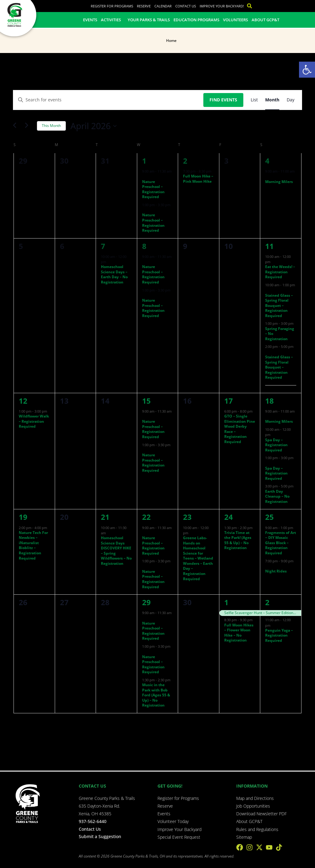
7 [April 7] (103, 246)
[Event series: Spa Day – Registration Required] (273, 435)
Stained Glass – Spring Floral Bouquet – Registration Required (279, 306)
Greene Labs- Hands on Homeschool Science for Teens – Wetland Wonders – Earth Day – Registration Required (198, 558)
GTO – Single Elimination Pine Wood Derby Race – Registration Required (240, 429)
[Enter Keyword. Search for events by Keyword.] (108, 100)
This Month (51, 126)
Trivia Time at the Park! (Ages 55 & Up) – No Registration (238, 540)
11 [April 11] (269, 246)
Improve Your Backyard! (222, 6)
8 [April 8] (144, 246)
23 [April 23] (187, 517)
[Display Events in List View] (254, 100)
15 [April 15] (146, 401)
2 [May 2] (267, 602)
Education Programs (196, 20)
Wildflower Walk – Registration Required (34, 421)
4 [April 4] (267, 161)
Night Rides (276, 571)
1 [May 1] (226, 602)
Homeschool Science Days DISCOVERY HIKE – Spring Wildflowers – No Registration (116, 551)
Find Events (223, 100)
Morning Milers (279, 182)
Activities (112, 20)
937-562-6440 (93, 821)
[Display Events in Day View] (291, 100)
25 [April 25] (269, 517)
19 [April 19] (23, 517)
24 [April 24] (229, 517)
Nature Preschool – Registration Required (153, 189)
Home (171, 41)
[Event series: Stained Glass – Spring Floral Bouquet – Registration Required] (267, 290)
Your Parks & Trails (149, 20)
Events (90, 20)
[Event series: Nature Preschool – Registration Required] (144, 176)
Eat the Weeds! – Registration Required (280, 272)
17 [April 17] (229, 401)
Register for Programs (112, 6)
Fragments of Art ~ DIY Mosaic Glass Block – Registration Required (281, 543)
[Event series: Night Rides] (267, 566)
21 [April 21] (105, 517)
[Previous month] (17, 126)
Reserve (144, 6)
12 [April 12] (23, 401)
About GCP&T (265, 20)
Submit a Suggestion (100, 836)
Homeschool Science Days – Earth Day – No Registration (114, 274)
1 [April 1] (144, 161)
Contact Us (186, 6)
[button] (307, 70)
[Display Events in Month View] (272, 100)
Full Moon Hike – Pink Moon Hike (198, 179)
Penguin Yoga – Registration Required (279, 635)
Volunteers (235, 20)
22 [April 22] (146, 517)
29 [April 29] (146, 602)
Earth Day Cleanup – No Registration (277, 496)
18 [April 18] (269, 401)
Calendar (163, 6)
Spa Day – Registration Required (276, 445)
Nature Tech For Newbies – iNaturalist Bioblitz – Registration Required (33, 545)
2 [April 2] (185, 161)
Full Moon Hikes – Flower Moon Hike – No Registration (239, 633)
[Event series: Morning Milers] (267, 176)
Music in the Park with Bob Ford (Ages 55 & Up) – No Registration (156, 695)
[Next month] (29, 126)
